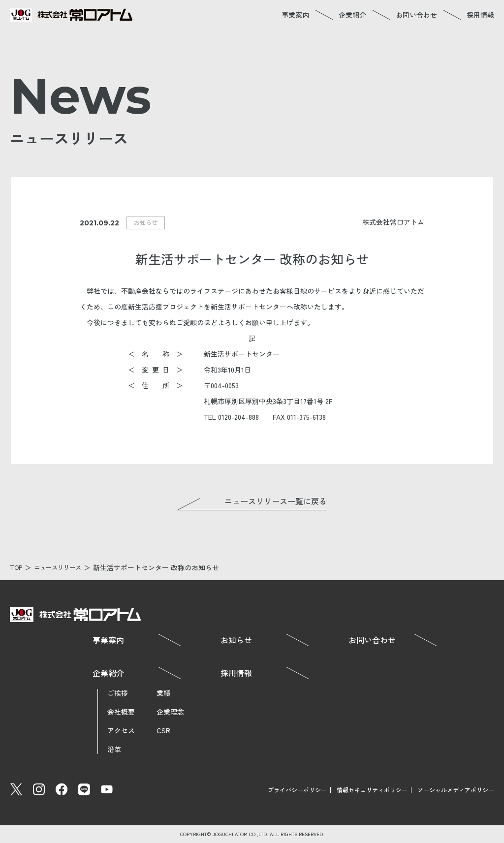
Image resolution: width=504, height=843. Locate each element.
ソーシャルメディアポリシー (456, 790)
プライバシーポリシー (297, 790)
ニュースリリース (63, 567)
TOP (17, 567)
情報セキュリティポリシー (372, 790)
